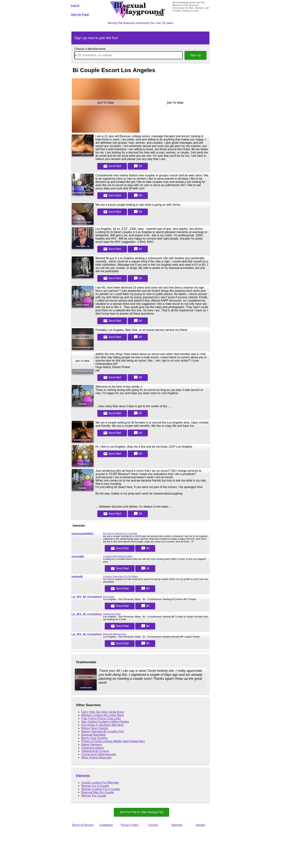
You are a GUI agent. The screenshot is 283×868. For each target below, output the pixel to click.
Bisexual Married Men (115, 634)
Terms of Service (83, 825)
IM (138, 166)
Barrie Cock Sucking (94, 738)
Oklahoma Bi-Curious (95, 751)
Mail (112, 166)
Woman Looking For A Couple (100, 789)
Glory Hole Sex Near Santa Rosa (103, 712)
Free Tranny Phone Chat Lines (101, 718)
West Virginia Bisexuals (96, 758)
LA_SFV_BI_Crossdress (87, 597)
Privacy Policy (130, 825)
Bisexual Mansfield (93, 735)
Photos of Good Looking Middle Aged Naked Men (113, 741)
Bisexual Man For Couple (98, 792)
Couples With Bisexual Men (118, 556)
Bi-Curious (109, 596)
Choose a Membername (90, 49)
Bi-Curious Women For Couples (120, 533)
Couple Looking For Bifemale (100, 783)
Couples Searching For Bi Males (120, 576)
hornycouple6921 (83, 533)
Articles (200, 825)
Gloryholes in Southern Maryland (102, 725)
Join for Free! (80, 15)
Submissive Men (112, 614)
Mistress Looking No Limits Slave (103, 715)
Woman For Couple (94, 796)
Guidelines (106, 825)
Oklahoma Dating (92, 748)
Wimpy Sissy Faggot (94, 728)
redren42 (77, 576)
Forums (153, 825)
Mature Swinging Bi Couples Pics (103, 731)
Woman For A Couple (95, 786)
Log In (75, 6)
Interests (83, 775)
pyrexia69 (78, 556)
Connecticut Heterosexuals (99, 754)
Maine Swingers (92, 745)
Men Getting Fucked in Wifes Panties (105, 722)
